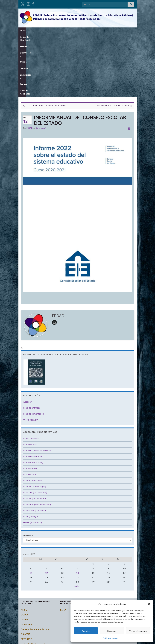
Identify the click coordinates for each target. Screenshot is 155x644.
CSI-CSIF (25, 577)
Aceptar (86, 631)
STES (23, 613)
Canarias (104, 565)
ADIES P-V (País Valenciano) (37, 448)
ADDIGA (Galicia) (32, 382)
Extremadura (107, 590)
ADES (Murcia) (30, 388)
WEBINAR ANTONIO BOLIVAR (113, 49)
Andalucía (105, 551)
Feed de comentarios (34, 357)
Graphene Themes (44, 640)
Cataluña (104, 585)
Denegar (112, 631)
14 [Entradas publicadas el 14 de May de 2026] (77, 516)
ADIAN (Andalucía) (32, 424)
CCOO (24, 558)
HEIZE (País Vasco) (32, 466)
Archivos (28, 479)
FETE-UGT (26, 582)
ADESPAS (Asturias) (33, 406)
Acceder (27, 345)
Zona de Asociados (29, 37)
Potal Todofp (28, 600)
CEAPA (24, 563)
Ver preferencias (138, 631)
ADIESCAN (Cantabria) (34, 454)
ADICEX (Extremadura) (34, 442)
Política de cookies (110, 638)
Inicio (23, 31)
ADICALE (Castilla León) (35, 436)
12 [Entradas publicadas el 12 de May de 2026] (46, 516)
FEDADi (56, 31)
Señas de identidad (38, 31)
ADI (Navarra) (30, 418)
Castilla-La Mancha (110, 580)
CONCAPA (26, 568)
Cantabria (105, 570)
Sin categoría (41, 71)
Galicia (103, 595)
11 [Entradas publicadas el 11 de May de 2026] (31, 516)
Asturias (104, 560)
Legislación (107, 31)
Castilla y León (107, 575)
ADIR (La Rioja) (30, 460)
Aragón (104, 555)
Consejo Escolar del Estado (35, 572)
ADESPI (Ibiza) (30, 412)
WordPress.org (31, 363)
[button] (149, 604)
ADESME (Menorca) (33, 400)
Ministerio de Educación (34, 595)
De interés (70, 31)
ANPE (24, 553)
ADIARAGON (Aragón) (35, 430)
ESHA (83, 31)
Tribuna (94, 31)
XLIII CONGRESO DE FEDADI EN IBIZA (46, 49)
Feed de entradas (32, 351)
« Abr (77, 529)
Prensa (121, 31)
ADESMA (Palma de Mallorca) (37, 394)
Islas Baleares (107, 599)
